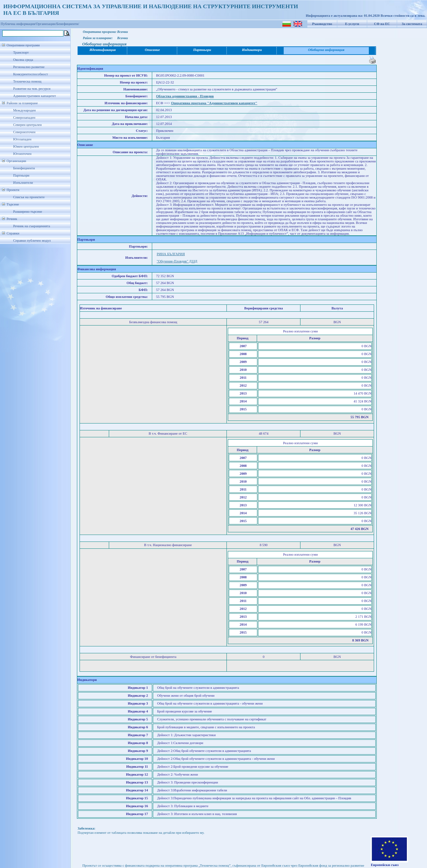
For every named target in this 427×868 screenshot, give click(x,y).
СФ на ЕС (382, 24)
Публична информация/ (18, 24)
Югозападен (22, 139)
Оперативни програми (23, 45)
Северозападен (24, 118)
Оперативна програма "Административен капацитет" (214, 103)
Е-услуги (352, 24)
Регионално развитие (29, 67)
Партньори (21, 175)
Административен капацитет (35, 96)
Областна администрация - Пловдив (185, 96)
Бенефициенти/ (68, 24)
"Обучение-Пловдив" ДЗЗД (177, 261)
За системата (412, 24)
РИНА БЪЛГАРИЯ (171, 254)
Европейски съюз (385, 865)
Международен (24, 110)
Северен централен (27, 125)
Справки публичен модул (32, 241)
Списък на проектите (29, 197)
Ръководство (322, 24)
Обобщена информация (326, 50)
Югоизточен (22, 154)
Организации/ (46, 24)
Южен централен (26, 146)
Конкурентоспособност (31, 74)
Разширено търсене (28, 212)
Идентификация (103, 50)
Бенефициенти (24, 168)
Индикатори (252, 50)
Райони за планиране (22, 103)
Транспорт (21, 52)
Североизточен (24, 132)
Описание (153, 50)
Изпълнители (23, 183)
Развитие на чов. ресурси (32, 89)
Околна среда (23, 60)
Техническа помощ (27, 81)
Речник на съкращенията (32, 226)
